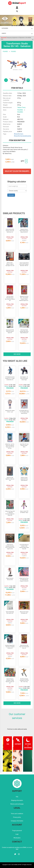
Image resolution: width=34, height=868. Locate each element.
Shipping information (17, 800)
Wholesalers (17, 838)
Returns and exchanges (17, 804)
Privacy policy (17, 817)
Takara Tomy (21, 107)
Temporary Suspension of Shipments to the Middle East (16, 38)
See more (17, 354)
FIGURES (5, 51)
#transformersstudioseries (23, 136)
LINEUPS (4, 33)
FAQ (17, 797)
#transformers (19, 134)
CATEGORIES (5, 28)
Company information (17, 821)
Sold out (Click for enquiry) (17, 171)
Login (17, 834)
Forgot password (17, 831)
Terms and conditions (17, 814)
